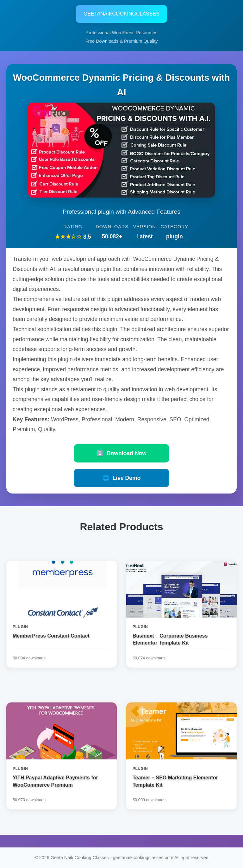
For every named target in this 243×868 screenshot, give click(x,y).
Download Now (121, 453)
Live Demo (122, 478)
